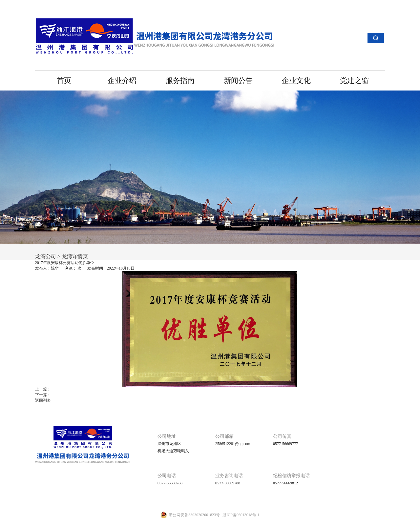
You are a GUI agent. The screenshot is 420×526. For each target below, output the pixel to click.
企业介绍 (122, 81)
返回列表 (43, 400)
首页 (64, 81)
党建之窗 (354, 81)
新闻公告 (238, 81)
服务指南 (180, 81)
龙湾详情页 (75, 256)
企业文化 (296, 81)
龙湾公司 (46, 256)
